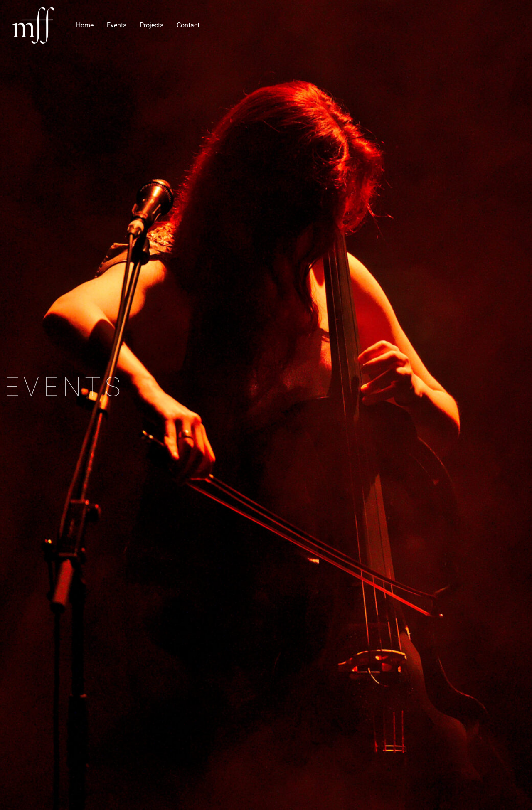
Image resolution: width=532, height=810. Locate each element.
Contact (188, 25)
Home (85, 25)
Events (117, 25)
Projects (151, 25)
